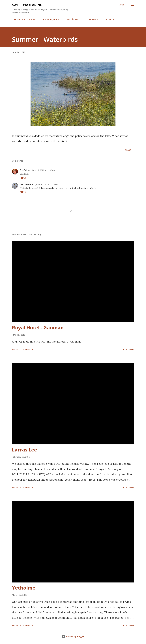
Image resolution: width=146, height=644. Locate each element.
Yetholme (24, 588)
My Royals (109, 19)
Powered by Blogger (73, 636)
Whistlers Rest (72, 19)
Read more (129, 349)
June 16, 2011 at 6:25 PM (47, 184)
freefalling (25, 170)
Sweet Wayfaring (27, 5)
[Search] (121, 5)
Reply (23, 178)
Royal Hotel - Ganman (38, 328)
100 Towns (91, 19)
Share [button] (128, 150)
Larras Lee (24, 450)
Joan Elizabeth (27, 184)
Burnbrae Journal (50, 19)
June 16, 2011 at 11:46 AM (44, 170)
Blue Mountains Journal (23, 19)
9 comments (27, 487)
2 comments (27, 349)
